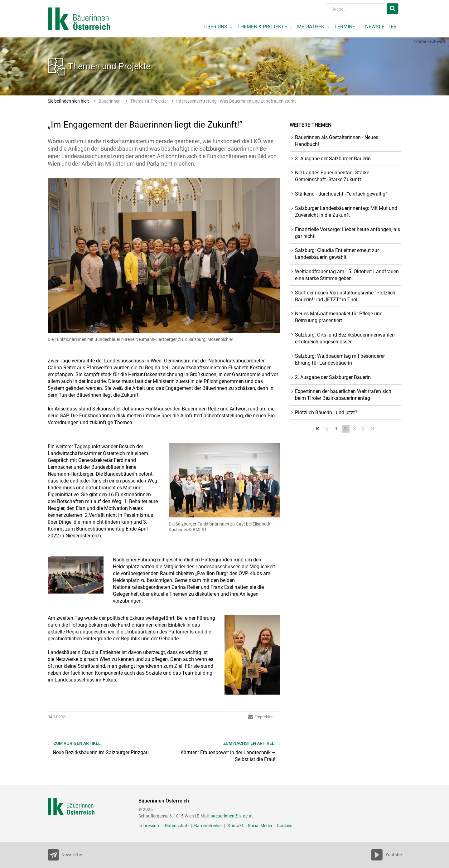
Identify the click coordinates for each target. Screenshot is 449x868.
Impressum (149, 826)
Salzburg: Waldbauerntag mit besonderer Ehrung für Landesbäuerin (340, 359)
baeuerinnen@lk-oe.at (232, 816)
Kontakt (235, 826)
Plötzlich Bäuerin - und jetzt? (326, 412)
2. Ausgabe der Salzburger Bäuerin (333, 377)
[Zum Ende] (373, 429)
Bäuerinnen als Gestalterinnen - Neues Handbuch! (337, 141)
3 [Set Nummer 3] (355, 429)
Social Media (260, 826)
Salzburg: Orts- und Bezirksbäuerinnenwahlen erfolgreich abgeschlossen (345, 338)
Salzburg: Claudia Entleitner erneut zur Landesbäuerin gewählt (337, 254)
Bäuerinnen (110, 101)
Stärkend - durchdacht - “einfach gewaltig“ (341, 194)
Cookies (285, 826)
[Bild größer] (164, 255)
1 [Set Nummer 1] (336, 429)
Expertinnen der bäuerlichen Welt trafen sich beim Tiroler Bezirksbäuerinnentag (343, 395)
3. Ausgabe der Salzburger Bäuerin (333, 159)
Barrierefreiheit (209, 826)
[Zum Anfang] (319, 429)
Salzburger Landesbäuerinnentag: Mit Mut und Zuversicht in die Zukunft (346, 212)
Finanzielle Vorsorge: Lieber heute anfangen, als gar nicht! (348, 233)
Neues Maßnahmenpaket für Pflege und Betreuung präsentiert (339, 317)
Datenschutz (177, 826)
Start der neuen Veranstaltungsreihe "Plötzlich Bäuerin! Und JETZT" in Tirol (345, 296)
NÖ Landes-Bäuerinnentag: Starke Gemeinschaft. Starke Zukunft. (332, 176)
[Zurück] (328, 429)
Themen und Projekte (109, 66)
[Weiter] (364, 429)
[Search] (357, 9)
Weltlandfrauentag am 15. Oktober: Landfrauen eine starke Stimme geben (347, 275)
